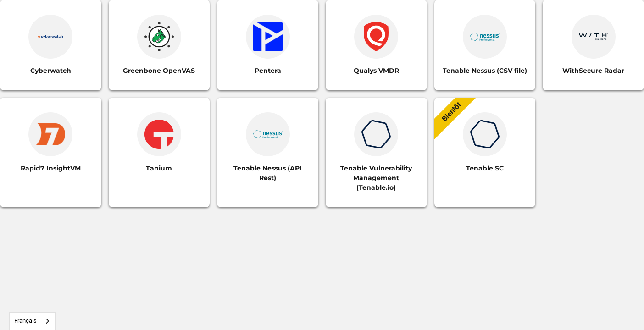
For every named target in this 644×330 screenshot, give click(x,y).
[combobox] (32, 321)
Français (25, 321)
